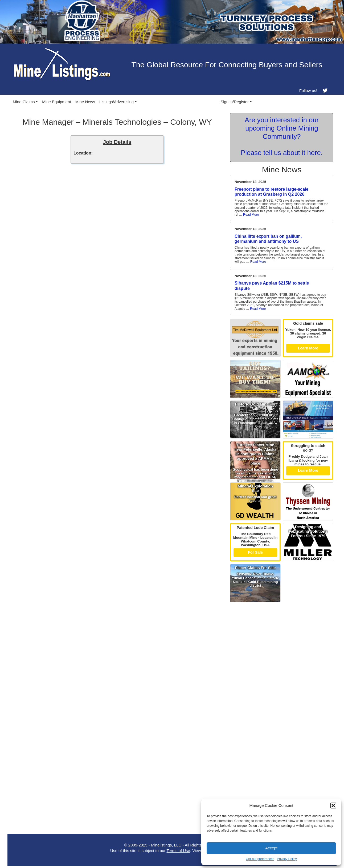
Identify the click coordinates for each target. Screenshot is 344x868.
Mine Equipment (56, 102)
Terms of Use (178, 851)
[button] (333, 806)
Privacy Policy (287, 859)
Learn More (308, 348)
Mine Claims (24, 102)
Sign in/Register (235, 102)
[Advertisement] (282, 642)
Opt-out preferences (260, 859)
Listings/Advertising (116, 102)
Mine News (85, 102)
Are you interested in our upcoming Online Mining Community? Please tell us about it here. (282, 136)
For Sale (255, 552)
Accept (271, 848)
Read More (251, 215)
